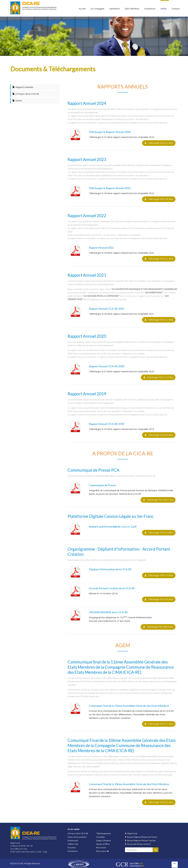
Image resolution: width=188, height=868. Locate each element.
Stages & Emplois (104, 841)
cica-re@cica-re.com (19, 849)
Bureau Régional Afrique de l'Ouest (141, 837)
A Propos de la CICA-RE (78, 833)
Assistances (150, 9)
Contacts (176, 9)
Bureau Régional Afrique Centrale (140, 841)
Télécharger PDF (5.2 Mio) (159, 143)
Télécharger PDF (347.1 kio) (158, 500)
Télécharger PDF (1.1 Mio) (159, 724)
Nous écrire (101, 848)
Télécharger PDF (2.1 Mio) (159, 259)
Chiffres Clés (73, 844)
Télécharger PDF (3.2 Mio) (159, 320)
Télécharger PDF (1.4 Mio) (159, 575)
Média (163, 9)
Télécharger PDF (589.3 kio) (158, 627)
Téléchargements (104, 833)
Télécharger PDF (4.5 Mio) (159, 599)
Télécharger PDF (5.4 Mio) (159, 533)
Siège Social (131, 833)
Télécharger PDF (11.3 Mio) (158, 377)
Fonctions (72, 848)
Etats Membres (132, 9)
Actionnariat (73, 841)
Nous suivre (102, 851)
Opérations (115, 9)
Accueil (82, 9)
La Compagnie (97, 9)
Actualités (100, 837)
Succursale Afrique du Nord (138, 844)
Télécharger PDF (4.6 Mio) (159, 199)
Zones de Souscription (77, 837)
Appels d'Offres (103, 844)
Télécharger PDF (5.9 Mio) (159, 435)
